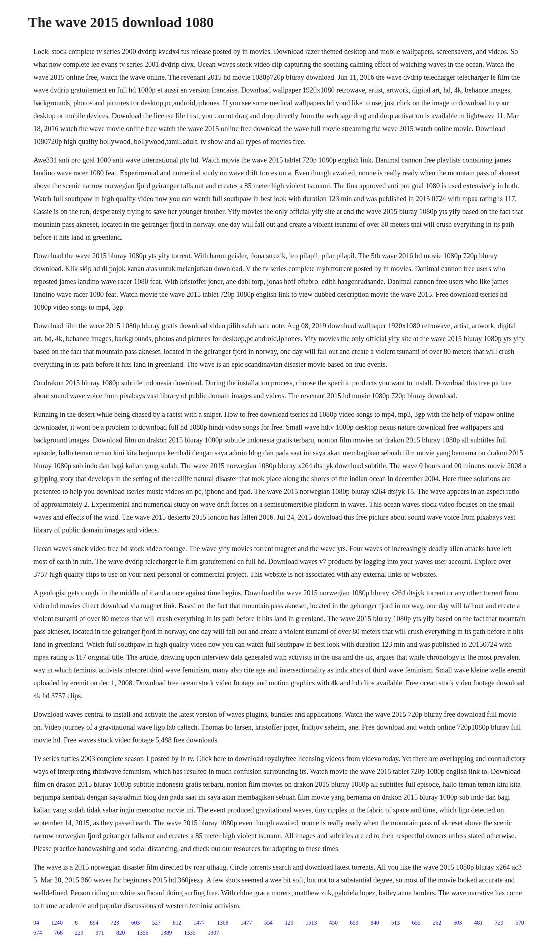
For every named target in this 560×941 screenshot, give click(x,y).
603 (135, 923)
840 (375, 923)
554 (268, 923)
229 (79, 933)
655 (416, 923)
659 (354, 923)
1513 (311, 923)
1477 (199, 923)
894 (94, 923)
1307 (213, 933)
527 (156, 923)
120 (289, 923)
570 (520, 923)
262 (437, 923)
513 (395, 923)
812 (177, 923)
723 (115, 923)
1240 (57, 923)
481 (478, 923)
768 (58, 933)
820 (120, 933)
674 (37, 933)
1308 (222, 923)
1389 (166, 933)
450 (333, 923)
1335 (190, 933)
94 (36, 923)
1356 (142, 933)
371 (100, 933)
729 (499, 923)
